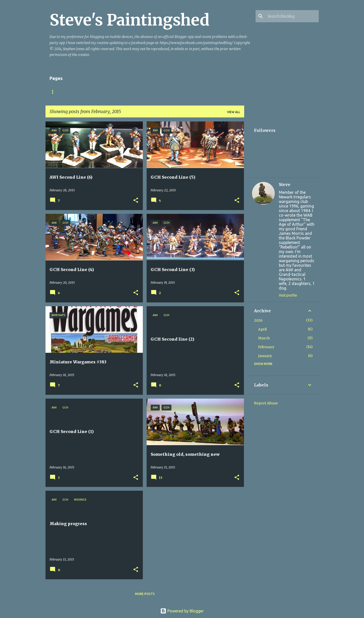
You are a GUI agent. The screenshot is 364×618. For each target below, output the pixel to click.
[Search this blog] (292, 16)
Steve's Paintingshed (130, 20)
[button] (136, 201)
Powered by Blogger (182, 611)
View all (234, 112)
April (262, 329)
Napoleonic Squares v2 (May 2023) (181, 92)
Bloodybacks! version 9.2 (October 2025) (105, 92)
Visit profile (288, 295)
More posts (145, 594)
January (265, 356)
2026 (258, 320)
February (266, 347)
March (264, 338)
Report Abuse (266, 403)
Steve (285, 184)
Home (54, 92)
